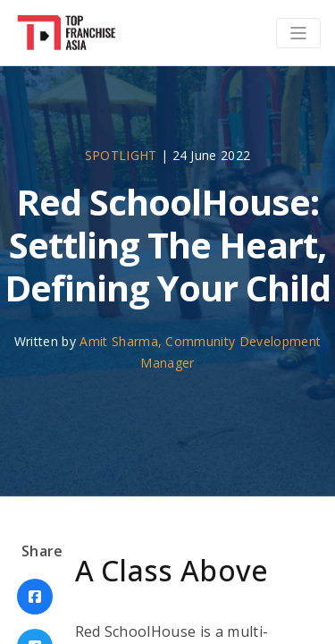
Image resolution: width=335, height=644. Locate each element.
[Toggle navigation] (298, 33)
